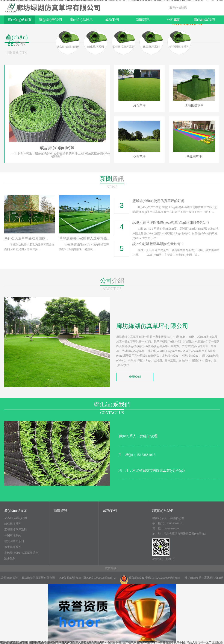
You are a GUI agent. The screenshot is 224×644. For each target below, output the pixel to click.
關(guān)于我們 (50, 20)
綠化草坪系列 (13, 524)
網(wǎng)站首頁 (20, 20)
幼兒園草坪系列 (14, 541)
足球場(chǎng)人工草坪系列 (21, 553)
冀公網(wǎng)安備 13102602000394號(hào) (150, 580)
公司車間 (174, 20)
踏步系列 (10, 559)
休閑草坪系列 (13, 535)
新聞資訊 (143, 20)
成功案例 (112, 20)
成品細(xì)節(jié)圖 (16, 518)
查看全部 (135, 377)
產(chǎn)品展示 (81, 20)
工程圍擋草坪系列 (15, 530)
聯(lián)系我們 (204, 20)
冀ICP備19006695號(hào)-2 (100, 578)
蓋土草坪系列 (13, 547)
